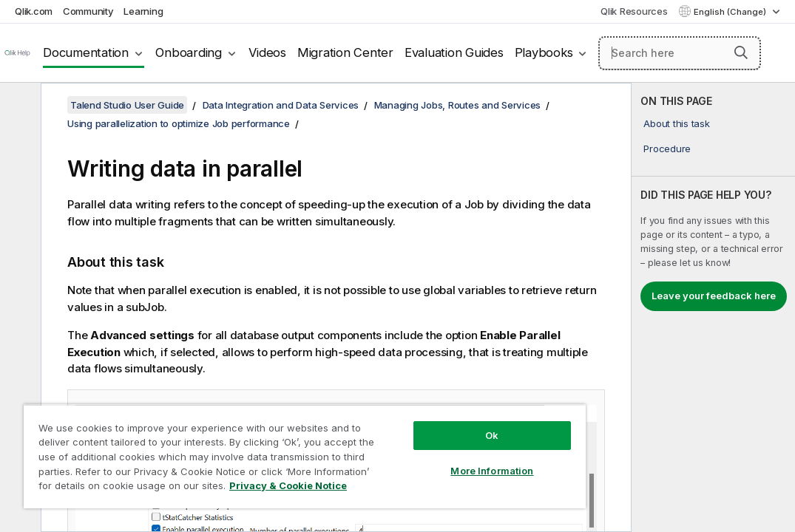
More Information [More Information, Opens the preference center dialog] (407, 445)
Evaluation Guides (454, 52)
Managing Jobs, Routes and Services (458, 105)
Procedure (667, 149)
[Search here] (680, 53)
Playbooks (544, 52)
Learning (143, 11)
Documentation (86, 52)
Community (88, 11)
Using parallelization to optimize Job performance (179, 123)
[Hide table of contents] (18, 106)
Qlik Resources (634, 11)
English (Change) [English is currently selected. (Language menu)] (731, 12)
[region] (254, 443)
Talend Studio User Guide (127, 105)
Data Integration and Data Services (281, 105)
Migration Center (345, 52)
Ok (407, 409)
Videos (267, 52)
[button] (741, 52)
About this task (676, 123)
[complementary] (713, 307)
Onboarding (189, 52)
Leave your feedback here (714, 296)
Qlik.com (34, 11)
